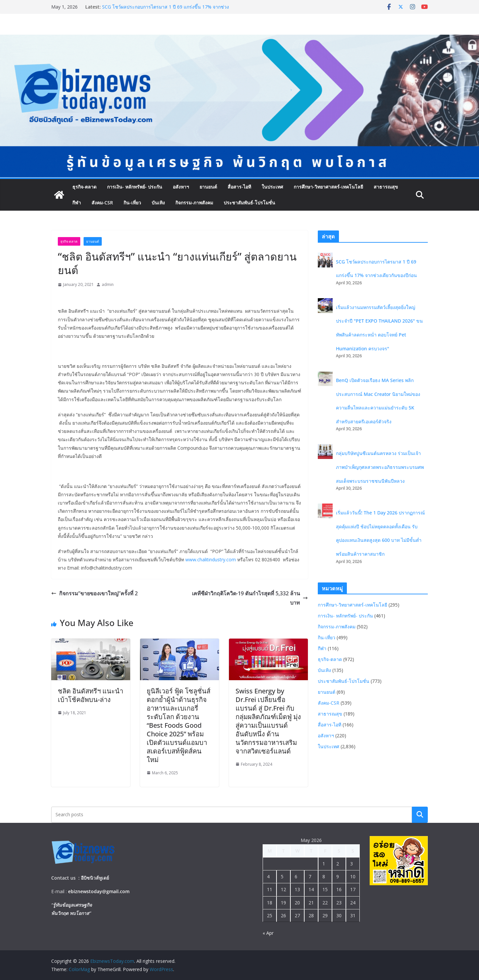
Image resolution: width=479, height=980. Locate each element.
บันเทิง (158, 203)
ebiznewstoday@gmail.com (99, 891)
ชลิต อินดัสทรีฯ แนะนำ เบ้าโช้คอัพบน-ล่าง (91, 695)
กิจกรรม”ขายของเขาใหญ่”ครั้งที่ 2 (94, 593)
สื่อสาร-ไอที (239, 187)
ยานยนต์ (208, 187)
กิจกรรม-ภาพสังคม (194, 203)
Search (420, 815)
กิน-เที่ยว (132, 203)
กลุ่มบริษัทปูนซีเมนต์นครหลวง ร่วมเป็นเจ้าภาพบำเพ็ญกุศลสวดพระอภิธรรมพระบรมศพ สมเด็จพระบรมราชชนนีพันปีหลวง (380, 467)
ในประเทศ (272, 187)
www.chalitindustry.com (211, 560)
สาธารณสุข (386, 187)
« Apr (268, 933)
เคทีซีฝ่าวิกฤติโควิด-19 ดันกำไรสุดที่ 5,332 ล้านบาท (250, 598)
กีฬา (77, 203)
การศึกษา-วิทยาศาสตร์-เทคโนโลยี (328, 187)
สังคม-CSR (102, 203)
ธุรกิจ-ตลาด (84, 187)
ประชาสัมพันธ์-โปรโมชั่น (249, 203)
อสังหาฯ (181, 187)
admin (108, 284)
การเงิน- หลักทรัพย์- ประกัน (135, 187)
